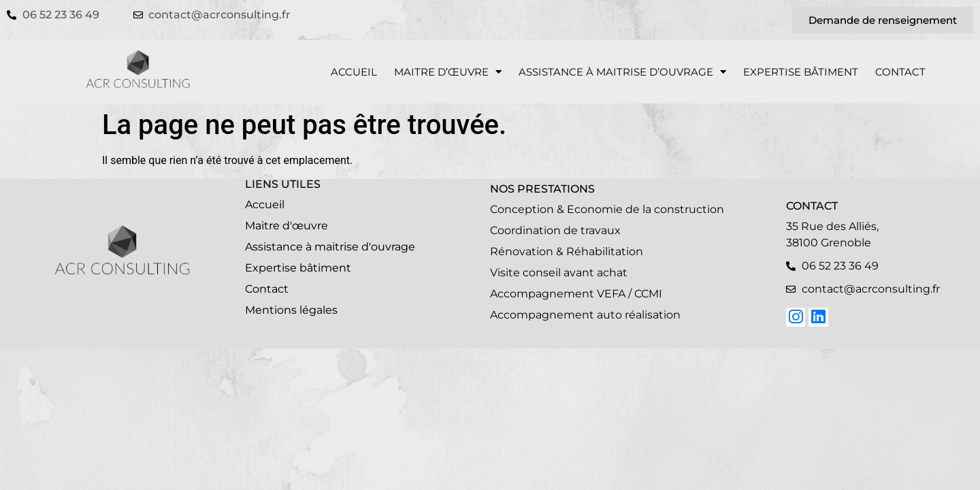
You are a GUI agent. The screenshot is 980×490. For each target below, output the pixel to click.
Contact (900, 72)
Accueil (354, 72)
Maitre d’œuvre (448, 72)
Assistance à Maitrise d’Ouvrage (622, 72)
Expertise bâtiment (801, 72)
